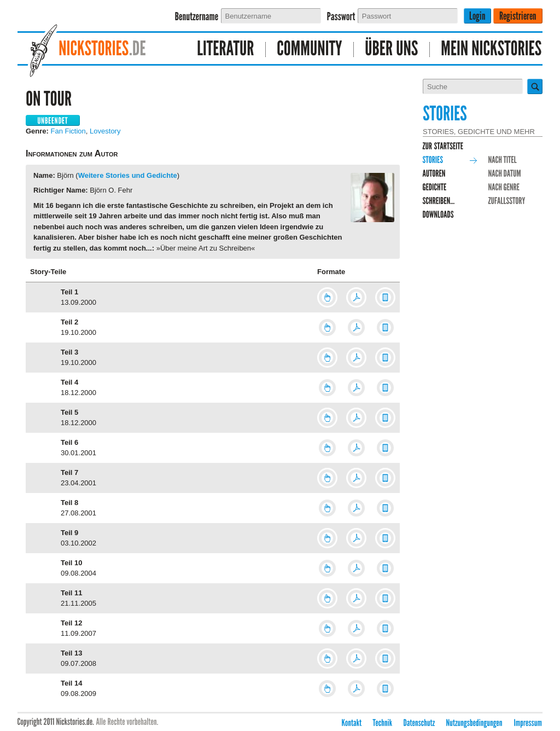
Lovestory (105, 131)
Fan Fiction (68, 131)
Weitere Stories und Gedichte (128, 175)
